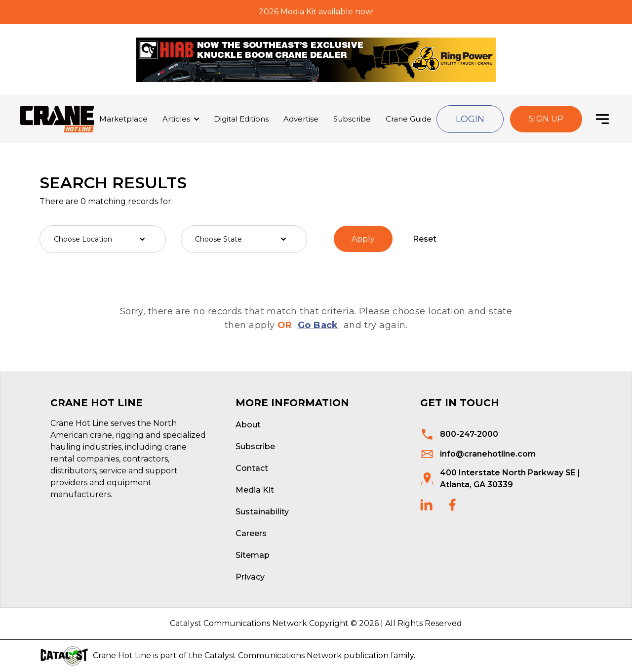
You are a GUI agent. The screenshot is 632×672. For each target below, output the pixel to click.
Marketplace (123, 119)
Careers (251, 533)
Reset (425, 239)
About (248, 425)
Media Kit (255, 490)
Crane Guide (409, 119)
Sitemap (253, 555)
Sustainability (262, 512)
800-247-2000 (469, 434)
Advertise (301, 119)
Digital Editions (241, 119)
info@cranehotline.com (488, 454)
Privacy (250, 577)
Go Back (318, 325)
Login (470, 119)
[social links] (426, 505)
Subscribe (352, 119)
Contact (252, 468)
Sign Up (546, 119)
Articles (176, 119)
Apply (363, 239)
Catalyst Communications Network (273, 655)
